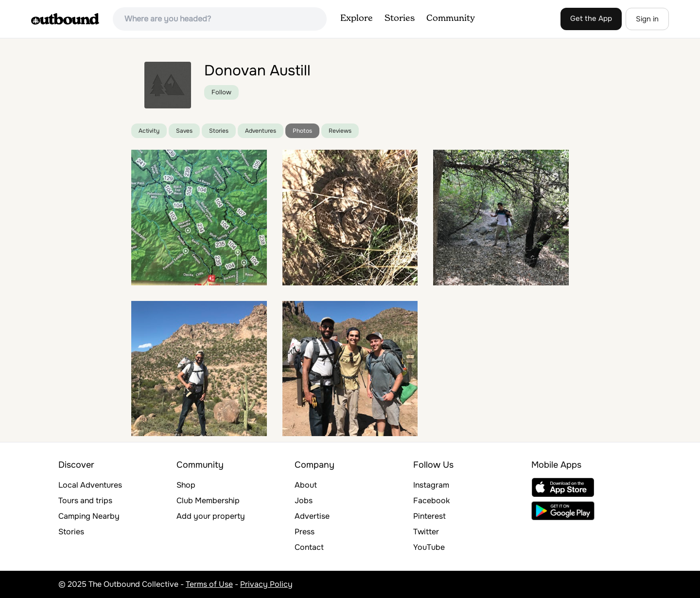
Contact (309, 547)
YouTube (429, 547)
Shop (186, 485)
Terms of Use (209, 584)
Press (305, 532)
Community (451, 18)
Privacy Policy (266, 584)
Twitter (426, 532)
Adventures (261, 131)
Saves (184, 131)
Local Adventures (90, 485)
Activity (149, 131)
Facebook (431, 501)
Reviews (340, 131)
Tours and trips (85, 501)
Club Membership (208, 501)
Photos (302, 131)
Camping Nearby (89, 516)
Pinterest (429, 516)
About (306, 485)
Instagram (431, 485)
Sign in (647, 19)
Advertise (312, 516)
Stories (400, 18)
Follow (221, 92)
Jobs (304, 501)
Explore (357, 18)
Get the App (591, 18)
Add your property (211, 516)
